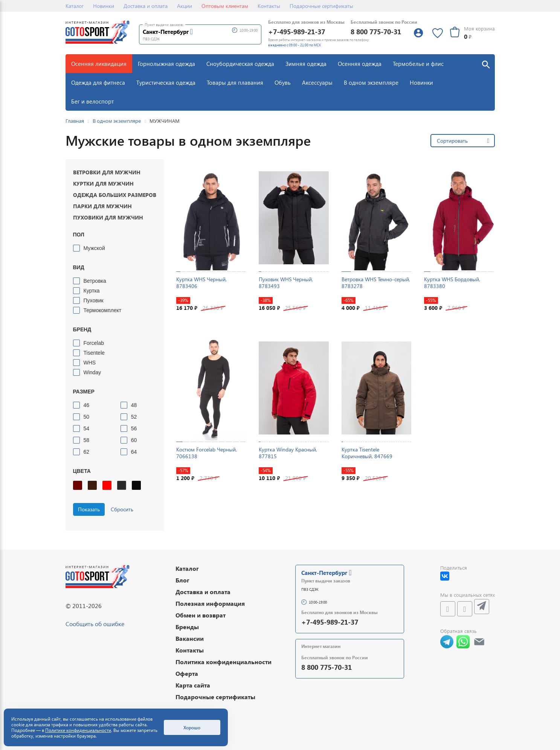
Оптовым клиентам (225, 6)
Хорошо (192, 727)
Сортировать (452, 141)
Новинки (104, 6)
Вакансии (190, 638)
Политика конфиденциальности (224, 662)
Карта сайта (193, 685)
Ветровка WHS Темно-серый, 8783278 (376, 283)
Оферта (187, 673)
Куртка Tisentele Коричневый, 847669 (367, 453)
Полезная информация (210, 603)
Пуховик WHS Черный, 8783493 (286, 283)
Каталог (75, 6)
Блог (182, 580)
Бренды (187, 627)
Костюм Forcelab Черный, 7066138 (207, 453)
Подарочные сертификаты (321, 6)
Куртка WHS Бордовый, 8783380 (452, 283)
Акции (185, 6)
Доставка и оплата (146, 6)
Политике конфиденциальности (78, 730)
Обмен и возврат (201, 615)
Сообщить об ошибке (95, 624)
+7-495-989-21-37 (297, 31)
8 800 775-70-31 (376, 31)
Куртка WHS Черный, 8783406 (201, 283)
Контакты (269, 6)
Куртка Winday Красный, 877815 (288, 453)
